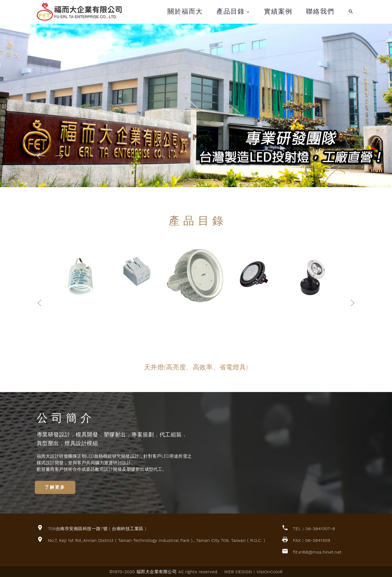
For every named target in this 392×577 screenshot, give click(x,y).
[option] (196, 276)
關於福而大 (185, 11)
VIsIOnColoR (269, 571)
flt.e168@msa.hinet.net (317, 552)
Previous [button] (39, 302)
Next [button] (353, 302)
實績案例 (278, 11)
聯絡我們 (320, 11)
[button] (41, 156)
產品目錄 (231, 11)
